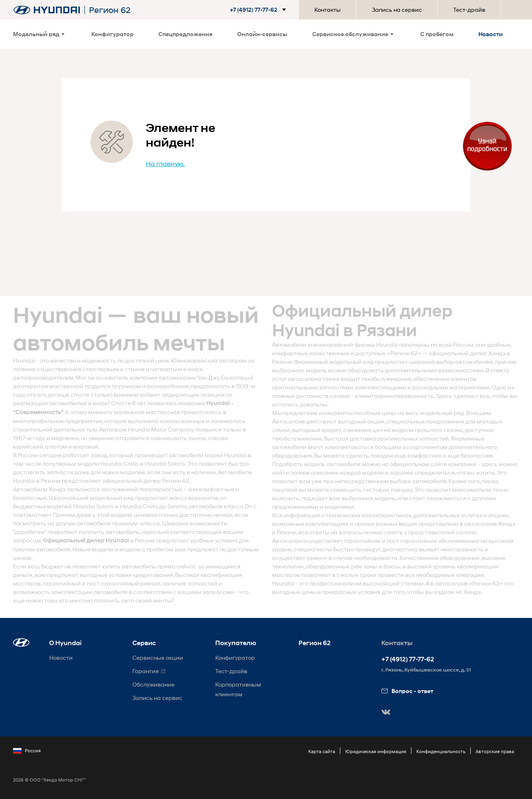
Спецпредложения (185, 34)
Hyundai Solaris (165, 463)
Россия (27, 751)
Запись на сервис (397, 10)
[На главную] (47, 10)
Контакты (328, 10)
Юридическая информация (376, 751)
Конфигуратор (112, 34)
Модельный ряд (39, 34)
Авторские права (495, 751)
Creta (131, 463)
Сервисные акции (158, 658)
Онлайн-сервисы (262, 34)
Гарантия (146, 671)
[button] (260, 10)
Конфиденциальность (441, 751)
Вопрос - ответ (407, 691)
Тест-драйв (469, 10)
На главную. (165, 163)
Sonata (177, 506)
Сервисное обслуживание (353, 34)
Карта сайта (322, 751)
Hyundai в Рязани (37, 480)
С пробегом (437, 34)
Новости (491, 34)
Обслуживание (154, 684)
